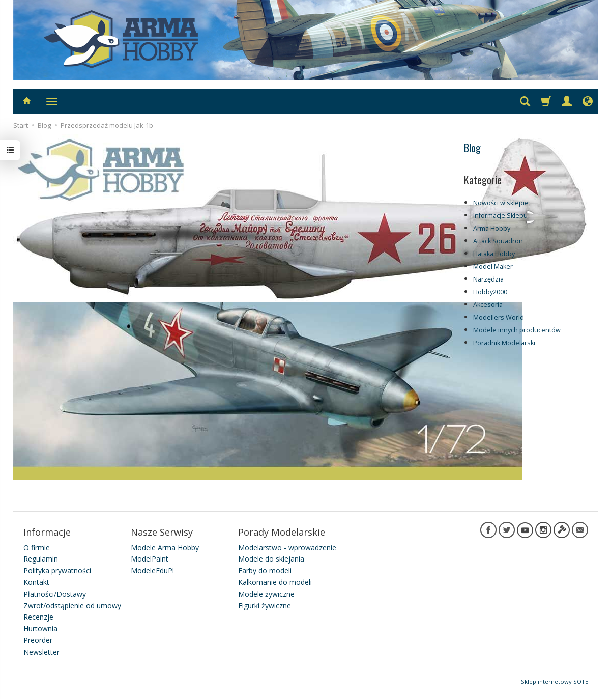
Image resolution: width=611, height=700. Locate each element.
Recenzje (38, 617)
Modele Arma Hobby (165, 548)
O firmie (37, 548)
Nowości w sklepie (501, 203)
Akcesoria (488, 305)
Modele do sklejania (271, 559)
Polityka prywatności (57, 570)
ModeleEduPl (152, 570)
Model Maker (493, 267)
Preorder (38, 640)
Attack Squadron (498, 241)
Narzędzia (488, 279)
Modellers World (499, 317)
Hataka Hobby (494, 254)
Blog (472, 148)
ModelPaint (150, 559)
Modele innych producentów (517, 330)
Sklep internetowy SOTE (555, 681)
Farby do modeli (265, 570)
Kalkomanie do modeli (275, 582)
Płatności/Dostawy (55, 594)
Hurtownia (40, 628)
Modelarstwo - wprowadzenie (287, 548)
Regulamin (41, 559)
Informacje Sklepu (500, 216)
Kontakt (36, 582)
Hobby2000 (490, 292)
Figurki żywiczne (265, 606)
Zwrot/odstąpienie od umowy (72, 606)
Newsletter (41, 652)
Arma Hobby (492, 228)
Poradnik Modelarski (504, 343)
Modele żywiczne (266, 594)
